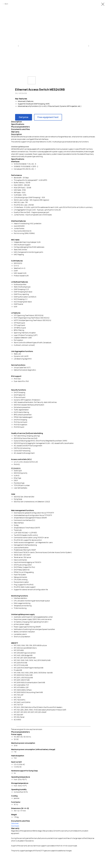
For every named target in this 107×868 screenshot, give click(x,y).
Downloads (15, 826)
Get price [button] (24, 117)
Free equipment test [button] (48, 117)
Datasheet (15, 823)
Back (6, 4)
